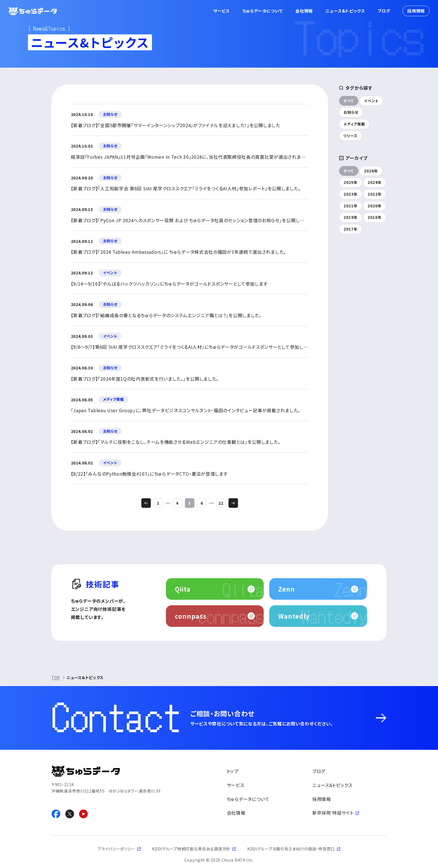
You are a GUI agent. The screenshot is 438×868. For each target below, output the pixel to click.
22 (221, 503)
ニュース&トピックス (345, 11)
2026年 (371, 171)
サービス (222, 11)
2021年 (351, 206)
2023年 (351, 194)
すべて (349, 101)
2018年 (375, 217)
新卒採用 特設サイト (333, 813)
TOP (56, 677)
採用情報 (416, 11)
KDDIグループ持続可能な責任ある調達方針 (191, 849)
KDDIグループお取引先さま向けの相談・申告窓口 (291, 849)
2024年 (375, 182)
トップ (233, 771)
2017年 (351, 229)
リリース (351, 136)
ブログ (384, 11)
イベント (371, 101)
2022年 (375, 194)
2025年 (351, 182)
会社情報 (304, 11)
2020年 (375, 206)
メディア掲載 (354, 124)
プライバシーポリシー (116, 849)
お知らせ (351, 112)
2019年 (351, 217)
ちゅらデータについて (263, 11)
